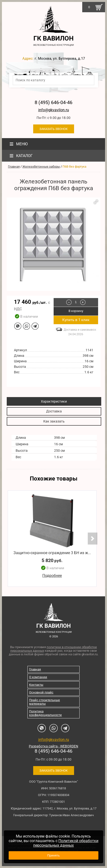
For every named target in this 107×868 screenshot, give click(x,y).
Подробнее (52, 576)
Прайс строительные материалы (44, 702)
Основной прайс (41, 692)
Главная (14, 167)
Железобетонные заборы (41, 167)
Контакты (36, 685)
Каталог (20, 156)
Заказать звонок (53, 129)
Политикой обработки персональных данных (66, 843)
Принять (53, 855)
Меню (18, 144)
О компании (38, 677)
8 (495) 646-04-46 (53, 102)
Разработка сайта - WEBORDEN (53, 746)
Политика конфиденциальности (45, 713)
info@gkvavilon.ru (54, 110)
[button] (96, 202)
